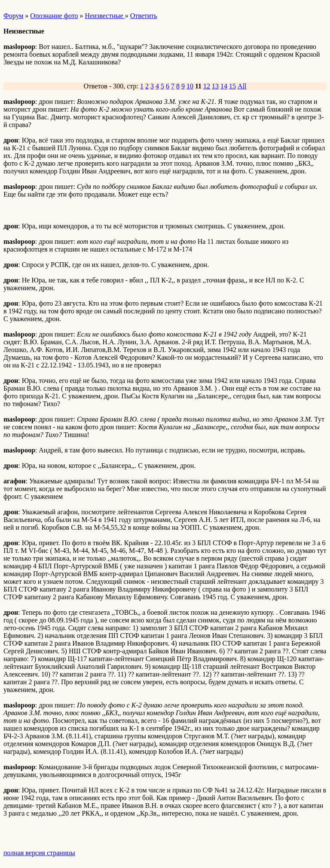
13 (215, 86)
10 (190, 86)
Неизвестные (105, 16)
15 (232, 86)
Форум (13, 16)
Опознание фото (54, 16)
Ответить (144, 16)
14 (224, 86)
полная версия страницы (39, 853)
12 (207, 86)
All (242, 86)
